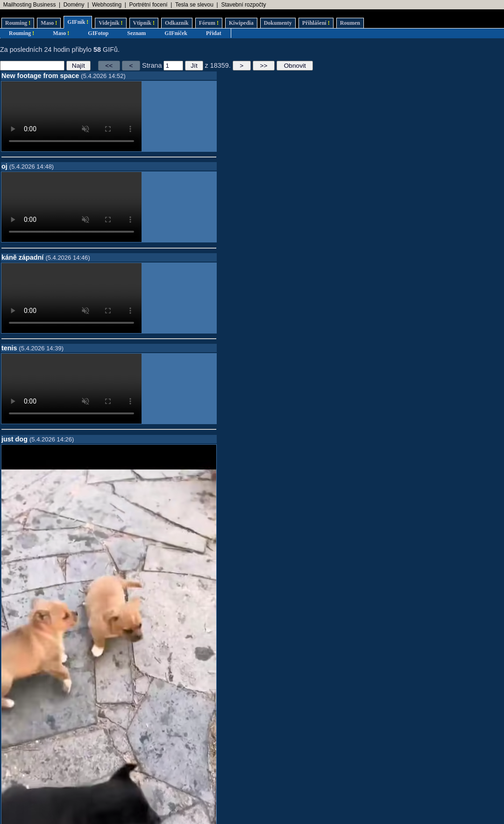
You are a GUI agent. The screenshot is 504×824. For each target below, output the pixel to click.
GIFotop (98, 33)
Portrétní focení (149, 5)
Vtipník (144, 23)
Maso (49, 23)
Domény (74, 5)
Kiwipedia (241, 23)
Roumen (350, 23)
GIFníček (176, 33)
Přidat (214, 33)
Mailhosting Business (30, 5)
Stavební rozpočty (243, 5)
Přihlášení (316, 23)
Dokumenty (278, 23)
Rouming (18, 23)
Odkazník (177, 23)
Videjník (110, 23)
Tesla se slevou (194, 5)
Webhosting (107, 5)
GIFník (78, 22)
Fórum (209, 23)
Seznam (136, 33)
